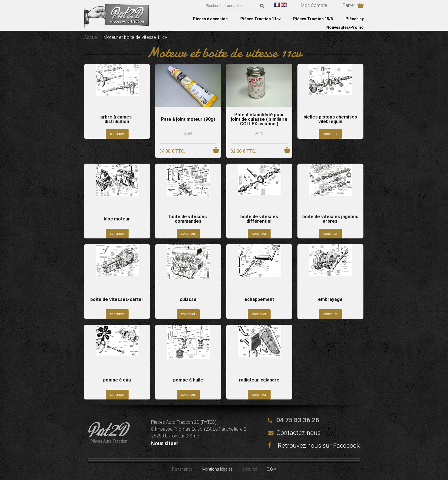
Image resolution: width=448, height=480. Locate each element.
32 (243, 151)
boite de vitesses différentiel (259, 219)
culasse (188, 300)
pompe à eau (117, 380)
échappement (259, 300)
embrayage (330, 300)
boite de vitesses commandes (188, 219)
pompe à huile (188, 380)
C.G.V (271, 469)
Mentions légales (217, 469)
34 (172, 151)
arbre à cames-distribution (117, 119)
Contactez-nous (298, 433)
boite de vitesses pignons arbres (330, 219)
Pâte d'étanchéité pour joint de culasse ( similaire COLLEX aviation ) (259, 119)
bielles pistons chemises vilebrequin (330, 119)
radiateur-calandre (259, 380)
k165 (188, 134)
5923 (259, 134)
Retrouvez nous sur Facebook (314, 446)
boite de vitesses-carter (117, 300)
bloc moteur (117, 219)
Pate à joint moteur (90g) (188, 119)
